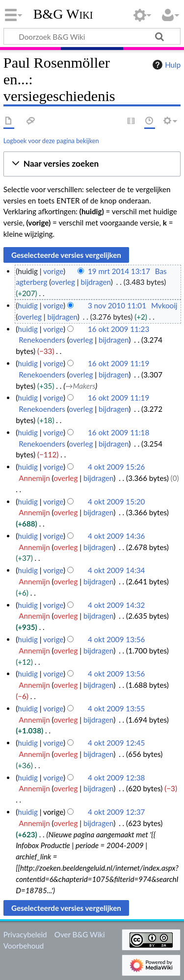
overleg (63, 282)
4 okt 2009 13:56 (117, 639)
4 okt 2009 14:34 (117, 570)
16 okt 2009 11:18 (118, 432)
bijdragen (96, 282)
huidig (28, 305)
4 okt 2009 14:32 (117, 605)
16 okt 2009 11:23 (118, 329)
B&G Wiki (63, 14)
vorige (53, 271)
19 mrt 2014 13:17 (119, 271)
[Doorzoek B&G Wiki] (92, 36)
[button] (92, 164)
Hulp (165, 65)
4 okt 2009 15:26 (117, 467)
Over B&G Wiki (80, 934)
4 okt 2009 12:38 (117, 778)
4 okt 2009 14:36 (117, 536)
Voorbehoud (24, 946)
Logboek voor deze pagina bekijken (51, 141)
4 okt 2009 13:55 (117, 708)
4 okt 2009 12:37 (117, 812)
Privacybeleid (25, 934)
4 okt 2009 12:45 (117, 743)
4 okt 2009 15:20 (117, 502)
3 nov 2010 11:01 (117, 305)
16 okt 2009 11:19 (118, 363)
